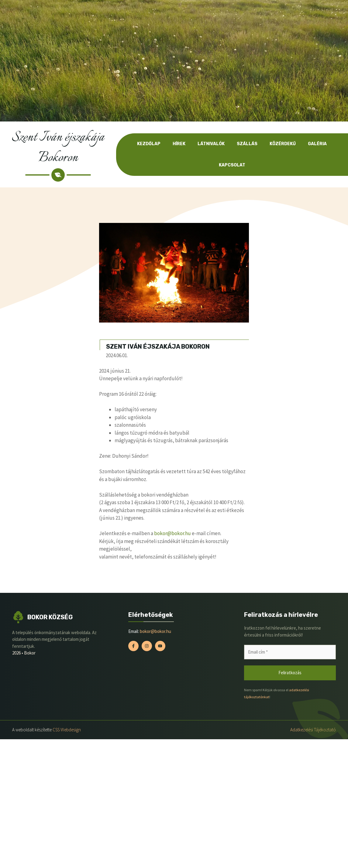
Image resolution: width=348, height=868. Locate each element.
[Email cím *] (290, 652)
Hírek (179, 144)
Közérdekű (283, 144)
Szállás (247, 144)
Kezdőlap (149, 144)
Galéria (317, 144)
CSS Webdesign (67, 730)
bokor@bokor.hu (172, 533)
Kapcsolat (232, 165)
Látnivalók (211, 144)
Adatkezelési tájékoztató (313, 730)
